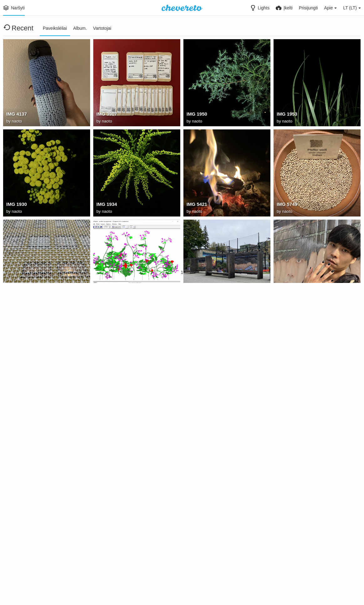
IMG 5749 (286, 205)
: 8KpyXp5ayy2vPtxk (28, 566)
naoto (17, 122)
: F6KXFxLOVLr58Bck (119, 476)
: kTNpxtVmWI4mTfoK (29, 476)
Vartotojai (102, 28)
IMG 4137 (16, 115)
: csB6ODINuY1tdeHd (119, 566)
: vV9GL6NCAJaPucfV (210, 476)
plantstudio (108, 295)
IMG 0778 (16, 295)
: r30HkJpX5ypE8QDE (209, 566)
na (189, 386)
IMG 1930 (16, 205)
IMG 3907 (106, 115)
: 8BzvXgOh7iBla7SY (298, 476)
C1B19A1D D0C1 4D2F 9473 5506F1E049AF (219, 295)
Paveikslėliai (55, 28)
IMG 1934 (106, 205)
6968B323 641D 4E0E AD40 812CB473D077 (129, 386)
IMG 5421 (196, 205)
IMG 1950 (196, 115)
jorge (282, 386)
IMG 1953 (286, 115)
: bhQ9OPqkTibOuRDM (301, 566)
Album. (80, 28)
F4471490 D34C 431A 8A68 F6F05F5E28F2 (309, 295)
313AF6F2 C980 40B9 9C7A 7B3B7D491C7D (38, 386)
